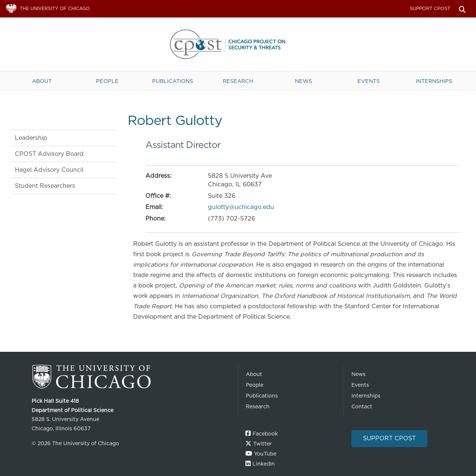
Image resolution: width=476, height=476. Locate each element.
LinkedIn (264, 464)
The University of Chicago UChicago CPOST (238, 44)
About (42, 81)
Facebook (265, 434)
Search (462, 9)
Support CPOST (430, 8)
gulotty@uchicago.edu (241, 207)
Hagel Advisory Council (49, 170)
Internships (434, 81)
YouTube (265, 454)
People (107, 81)
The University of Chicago (132, 377)
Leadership (31, 138)
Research (238, 81)
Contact (362, 406)
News (303, 81)
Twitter (263, 444)
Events (369, 81)
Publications (173, 81)
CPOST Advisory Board (49, 154)
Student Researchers (45, 186)
